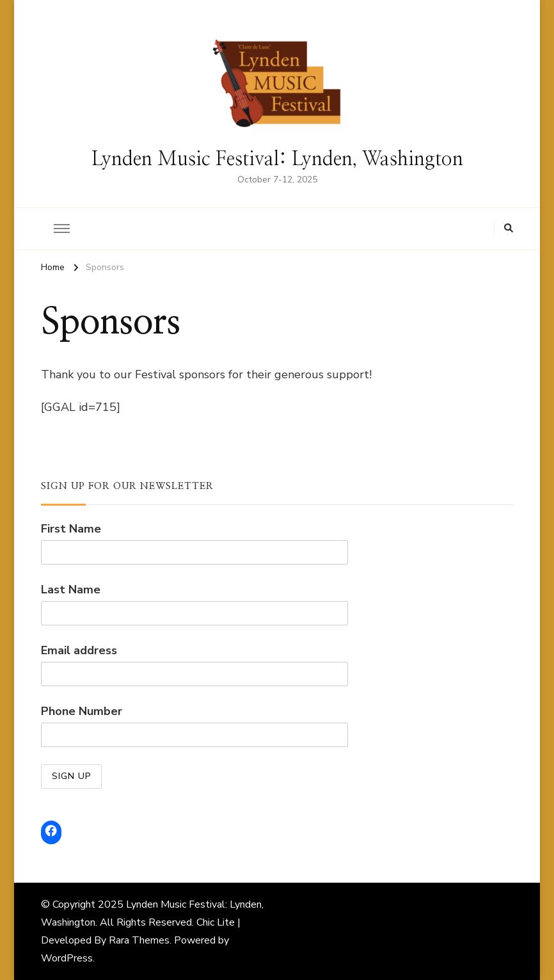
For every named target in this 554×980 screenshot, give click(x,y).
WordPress (67, 958)
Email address (79, 650)
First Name (71, 529)
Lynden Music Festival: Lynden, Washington (277, 159)
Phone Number (82, 711)
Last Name (71, 590)
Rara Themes (139, 940)
